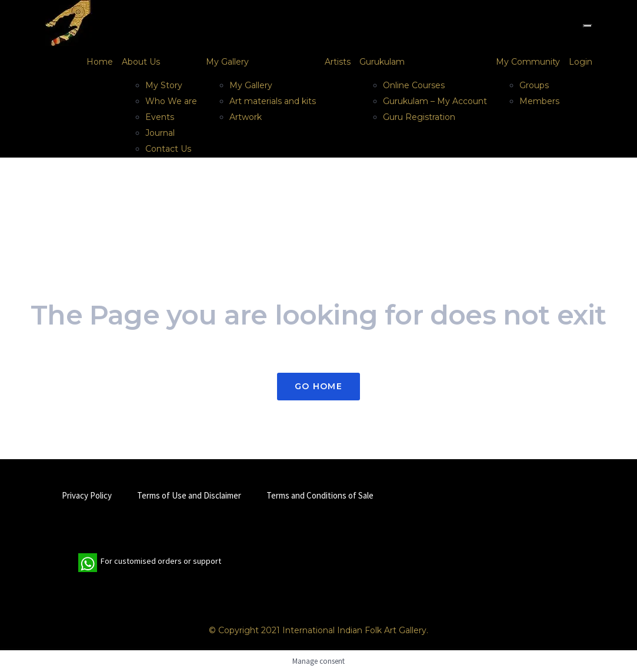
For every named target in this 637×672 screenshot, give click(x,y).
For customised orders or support (150, 563)
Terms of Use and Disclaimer (189, 495)
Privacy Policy (87, 495)
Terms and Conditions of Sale (320, 495)
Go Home (318, 386)
